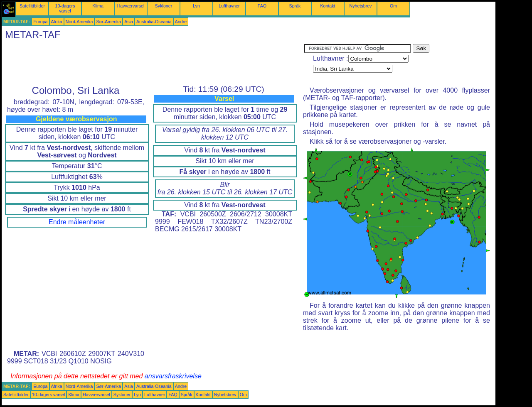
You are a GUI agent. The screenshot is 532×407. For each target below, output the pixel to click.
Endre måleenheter (77, 222)
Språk (295, 6)
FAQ (262, 6)
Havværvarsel (131, 6)
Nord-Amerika (79, 22)
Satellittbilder (32, 6)
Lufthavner (229, 6)
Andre (181, 22)
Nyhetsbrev (361, 6)
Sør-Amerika (108, 22)
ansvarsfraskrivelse (173, 376)
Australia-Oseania (154, 22)
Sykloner (164, 6)
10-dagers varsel (65, 8)
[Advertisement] (153, 63)
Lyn (196, 6)
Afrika (57, 22)
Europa (40, 22)
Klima (98, 6)
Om (393, 6)
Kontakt (328, 6)
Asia (129, 22)
